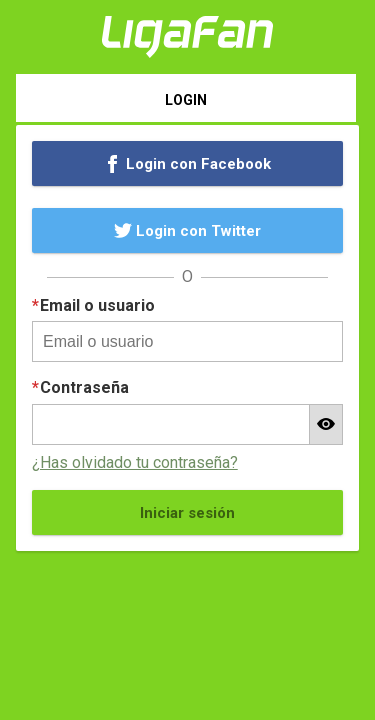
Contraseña (84, 387)
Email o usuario (97, 305)
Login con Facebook (188, 164)
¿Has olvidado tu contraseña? (135, 462)
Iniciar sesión (187, 513)
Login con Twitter (188, 231)
